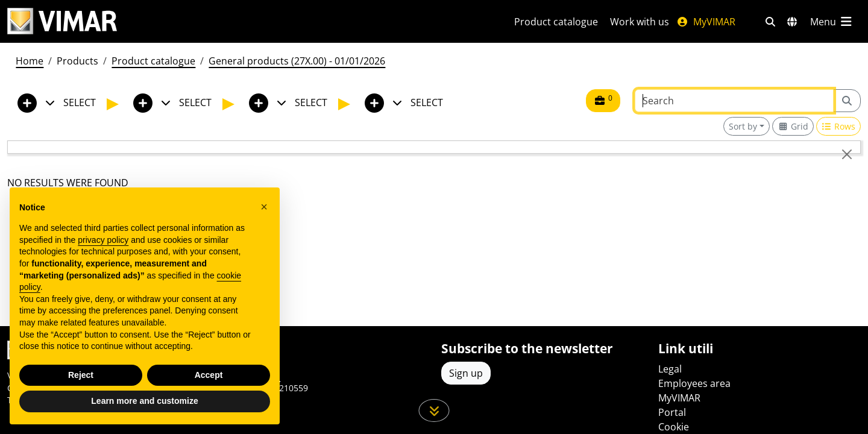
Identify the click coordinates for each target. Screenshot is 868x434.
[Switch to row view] (839, 126)
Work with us (640, 22)
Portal (672, 412)
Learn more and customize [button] (144, 401)
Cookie (674, 427)
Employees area (694, 383)
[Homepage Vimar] (62, 21)
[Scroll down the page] (434, 410)
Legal (670, 369)
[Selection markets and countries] (792, 22)
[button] (264, 207)
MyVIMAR (706, 22)
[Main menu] (832, 22)
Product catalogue (556, 22)
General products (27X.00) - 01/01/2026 (297, 61)
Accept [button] (209, 375)
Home (30, 61)
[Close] (847, 154)
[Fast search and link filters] (770, 22)
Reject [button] (81, 375)
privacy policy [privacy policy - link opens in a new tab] (103, 240)
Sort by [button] (743, 126)
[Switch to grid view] (793, 126)
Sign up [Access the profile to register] (466, 373)
